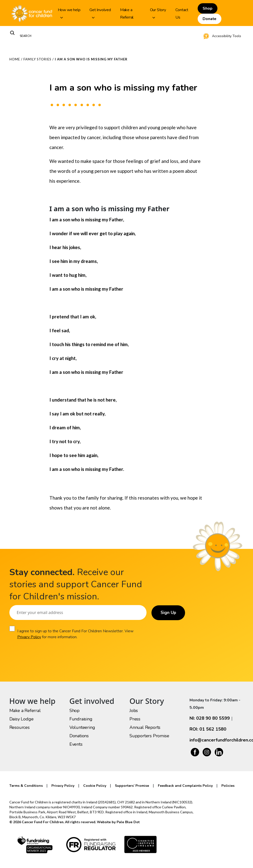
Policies (228, 786)
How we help (69, 13)
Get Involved (100, 13)
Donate (210, 19)
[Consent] (12, 629)
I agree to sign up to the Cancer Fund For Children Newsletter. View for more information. (75, 634)
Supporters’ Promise (132, 786)
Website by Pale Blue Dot (118, 822)
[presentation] (47, 655)
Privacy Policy (29, 637)
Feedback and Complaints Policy (185, 786)
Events (76, 744)
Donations (79, 736)
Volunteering (82, 727)
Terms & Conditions (26, 786)
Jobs (134, 711)
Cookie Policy (95, 786)
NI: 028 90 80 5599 (210, 718)
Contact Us (182, 14)
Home (15, 59)
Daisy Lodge (21, 719)
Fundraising (81, 719)
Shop (207, 8)
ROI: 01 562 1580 (208, 729)
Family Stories (37, 59)
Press (135, 719)
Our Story (158, 13)
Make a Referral (127, 14)
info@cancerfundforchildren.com (217, 740)
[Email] (77, 613)
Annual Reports (145, 727)
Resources (20, 727)
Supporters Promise (149, 736)
